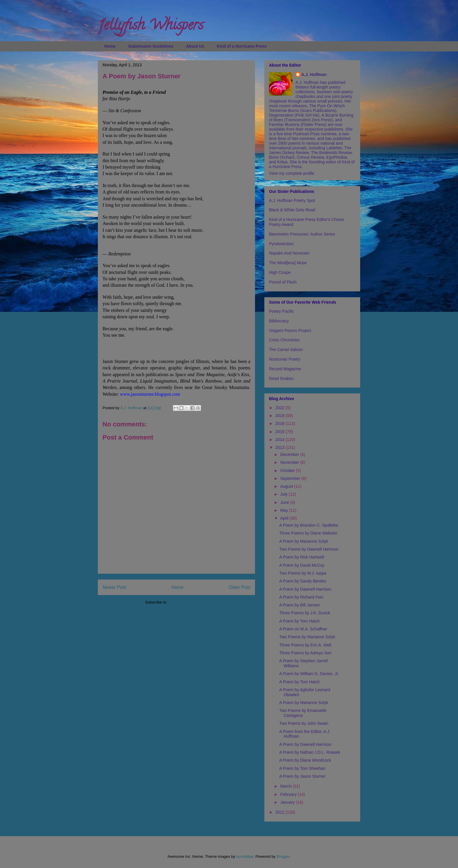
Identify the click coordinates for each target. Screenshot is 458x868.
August (287, 486)
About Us (195, 46)
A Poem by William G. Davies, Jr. (309, 674)
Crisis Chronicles (284, 340)
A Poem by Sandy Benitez (303, 581)
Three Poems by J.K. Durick (305, 613)
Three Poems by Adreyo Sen (305, 653)
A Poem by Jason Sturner (302, 776)
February (289, 794)
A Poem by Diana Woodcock (305, 760)
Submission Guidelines (151, 46)
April (285, 518)
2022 (281, 408)
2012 (281, 812)
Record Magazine (285, 369)
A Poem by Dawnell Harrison (305, 589)
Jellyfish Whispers (151, 27)
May (284, 510)
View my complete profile (292, 173)
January (288, 802)
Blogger (283, 856)
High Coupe (280, 272)
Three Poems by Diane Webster (308, 533)
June (285, 502)
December (290, 454)
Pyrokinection (281, 244)
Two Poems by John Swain (304, 723)
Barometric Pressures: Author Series (302, 234)
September (291, 478)
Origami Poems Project (290, 331)
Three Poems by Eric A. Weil (305, 645)
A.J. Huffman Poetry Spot (292, 200)
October (288, 471)
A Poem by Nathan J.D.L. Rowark (310, 752)
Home (110, 46)
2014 (281, 440)
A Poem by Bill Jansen (300, 605)
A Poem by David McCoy (302, 565)
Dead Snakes (281, 378)
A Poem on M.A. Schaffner (303, 629)
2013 (281, 447)
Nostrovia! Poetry (285, 359)
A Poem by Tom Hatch (299, 621)
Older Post (240, 587)
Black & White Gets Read (292, 210)
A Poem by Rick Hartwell (302, 557)
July (284, 494)
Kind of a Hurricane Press (242, 46)
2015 (281, 432)
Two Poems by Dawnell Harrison (309, 549)
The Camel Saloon (286, 350)
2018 (281, 416)
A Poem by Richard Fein (301, 597)
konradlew (245, 856)
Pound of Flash (283, 282)
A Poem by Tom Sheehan (302, 768)
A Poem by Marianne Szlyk (304, 541)
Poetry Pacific (282, 311)
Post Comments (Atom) (188, 602)
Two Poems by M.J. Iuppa (303, 573)
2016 (281, 423)
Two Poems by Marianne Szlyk (307, 637)
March (286, 786)
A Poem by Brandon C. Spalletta (309, 525)
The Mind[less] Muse (288, 263)
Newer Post (114, 587)
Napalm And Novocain (289, 253)
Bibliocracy (279, 321)
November (290, 462)
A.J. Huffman (314, 75)
